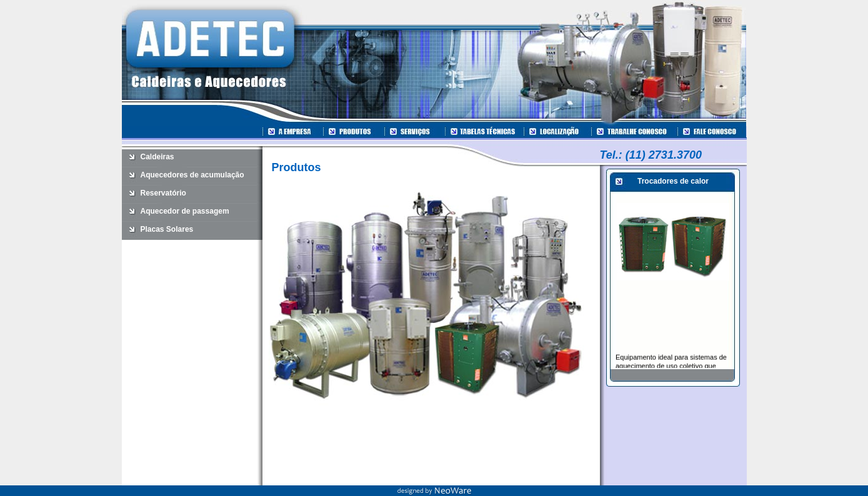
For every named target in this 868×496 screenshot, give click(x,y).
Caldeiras (157, 157)
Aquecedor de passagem (185, 211)
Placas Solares (167, 229)
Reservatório (163, 193)
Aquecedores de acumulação (192, 175)
